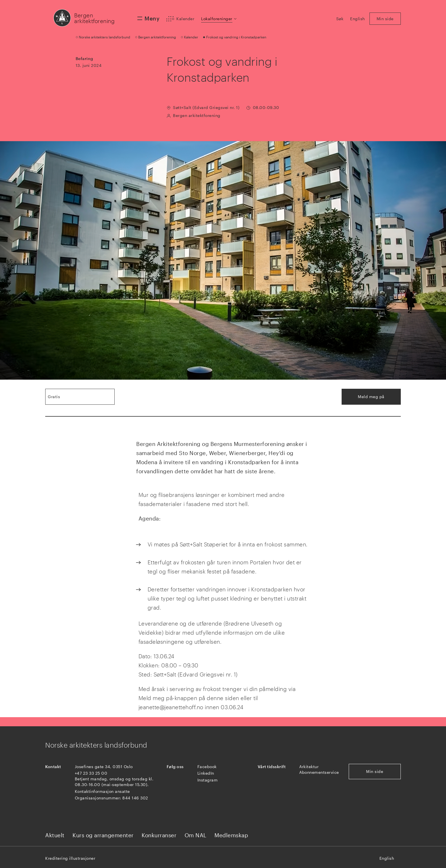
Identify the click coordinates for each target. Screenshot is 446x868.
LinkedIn (206, 773)
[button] (219, 19)
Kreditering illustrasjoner (70, 858)
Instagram (208, 780)
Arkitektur (309, 767)
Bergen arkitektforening (94, 18)
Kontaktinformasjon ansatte (102, 791)
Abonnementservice (319, 772)
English (387, 858)
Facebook (207, 767)
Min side (375, 771)
